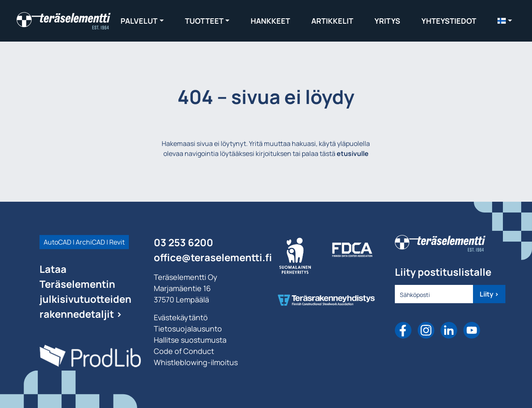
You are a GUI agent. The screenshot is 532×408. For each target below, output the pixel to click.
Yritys (387, 21)
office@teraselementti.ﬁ (213, 257)
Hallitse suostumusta (190, 340)
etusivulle (353, 153)
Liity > (489, 294)
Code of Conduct (184, 351)
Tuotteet (204, 21)
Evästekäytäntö (181, 317)
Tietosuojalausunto (188, 329)
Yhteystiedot (449, 21)
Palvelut (139, 21)
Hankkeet (270, 21)
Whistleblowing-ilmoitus (196, 362)
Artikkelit (332, 21)
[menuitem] (505, 21)
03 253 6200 (183, 242)
